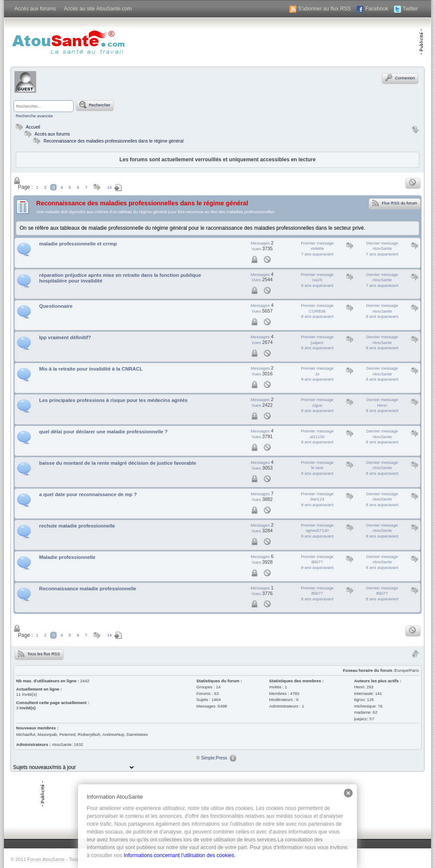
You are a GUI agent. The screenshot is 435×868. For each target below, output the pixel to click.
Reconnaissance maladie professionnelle (88, 589)
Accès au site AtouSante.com (98, 9)
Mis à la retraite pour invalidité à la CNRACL (91, 369)
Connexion (400, 78)
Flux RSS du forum (395, 203)
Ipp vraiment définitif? (65, 337)
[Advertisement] (317, 41)
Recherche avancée (34, 116)
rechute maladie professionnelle (77, 526)
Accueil (27, 127)
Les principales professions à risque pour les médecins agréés (114, 400)
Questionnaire (56, 306)
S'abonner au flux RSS (325, 9)
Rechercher (95, 105)
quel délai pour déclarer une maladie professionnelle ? (104, 432)
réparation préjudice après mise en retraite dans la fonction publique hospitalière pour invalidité (120, 278)
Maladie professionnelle (67, 557)
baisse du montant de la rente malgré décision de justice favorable (118, 463)
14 (110, 187)
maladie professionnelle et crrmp (78, 244)
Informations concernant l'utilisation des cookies (179, 855)
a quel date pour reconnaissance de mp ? (88, 494)
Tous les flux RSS (39, 654)
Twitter (410, 9)
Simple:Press (214, 758)
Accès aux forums (35, 9)
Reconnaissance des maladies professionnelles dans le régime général (114, 141)
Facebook (377, 9)
